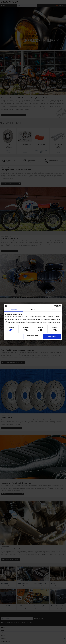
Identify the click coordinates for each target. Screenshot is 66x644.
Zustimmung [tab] (14, 310)
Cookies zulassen (52, 336)
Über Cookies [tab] (52, 310)
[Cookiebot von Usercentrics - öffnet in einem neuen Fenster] (55, 306)
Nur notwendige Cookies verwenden (33, 336)
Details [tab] (33, 310)
